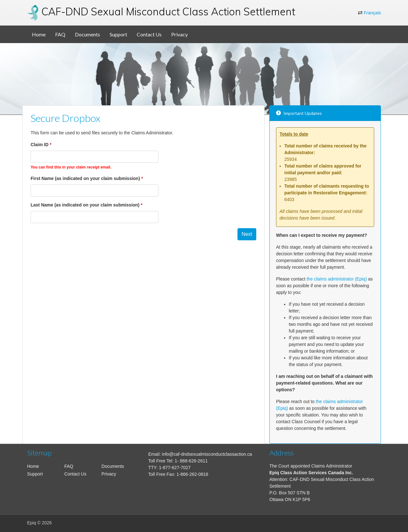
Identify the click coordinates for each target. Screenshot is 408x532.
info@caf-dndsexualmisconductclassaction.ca (207, 454)
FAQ (60, 34)
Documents (87, 34)
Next (247, 234)
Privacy (179, 34)
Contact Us (149, 34)
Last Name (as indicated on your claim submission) (85, 205)
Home (39, 34)
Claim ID (40, 145)
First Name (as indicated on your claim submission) (85, 178)
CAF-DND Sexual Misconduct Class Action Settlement (168, 11)
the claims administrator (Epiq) (337, 279)
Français (372, 13)
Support (118, 34)
